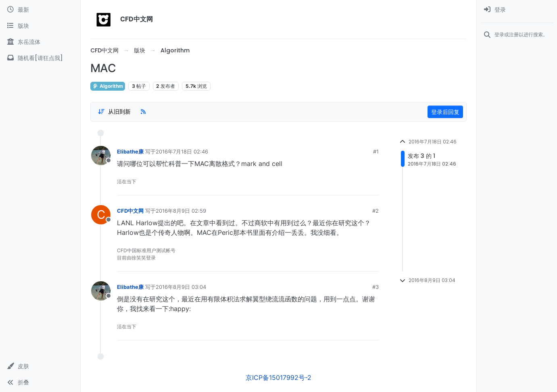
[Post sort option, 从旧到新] (114, 112)
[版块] (40, 26)
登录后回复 (445, 112)
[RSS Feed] (143, 112)
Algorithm (108, 86)
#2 (376, 211)
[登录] (517, 10)
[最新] (40, 10)
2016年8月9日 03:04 (181, 287)
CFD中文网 (130, 211)
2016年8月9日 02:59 (181, 211)
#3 (376, 287)
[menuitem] (517, 10)
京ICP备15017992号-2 (278, 377)
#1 (376, 151)
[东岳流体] (40, 42)
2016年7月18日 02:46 (182, 151)
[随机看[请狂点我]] (40, 58)
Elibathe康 (130, 151)
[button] (40, 366)
